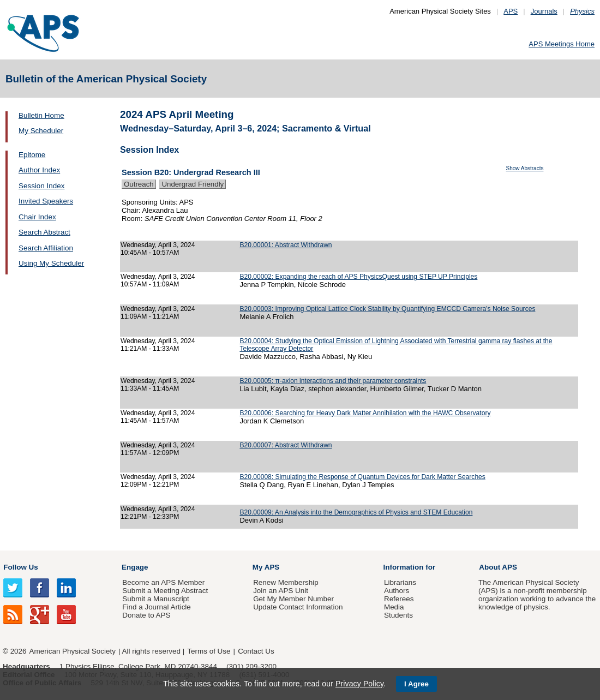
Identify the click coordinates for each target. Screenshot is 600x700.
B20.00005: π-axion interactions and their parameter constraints (333, 381)
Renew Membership (286, 582)
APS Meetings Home (562, 44)
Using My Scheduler (51, 263)
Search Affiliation (46, 248)
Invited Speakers (46, 201)
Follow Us (20, 567)
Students (398, 615)
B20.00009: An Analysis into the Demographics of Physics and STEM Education (356, 512)
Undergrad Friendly (193, 184)
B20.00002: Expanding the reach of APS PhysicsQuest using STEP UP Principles (358, 277)
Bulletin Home (41, 115)
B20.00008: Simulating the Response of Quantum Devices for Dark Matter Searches (362, 477)
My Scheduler (41, 131)
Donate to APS (146, 615)
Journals (544, 11)
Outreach (139, 184)
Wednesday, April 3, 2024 (158, 245)
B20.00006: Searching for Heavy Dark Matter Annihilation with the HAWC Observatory (365, 413)
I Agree (416, 684)
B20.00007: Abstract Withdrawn (286, 445)
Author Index (39, 170)
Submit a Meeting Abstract (165, 591)
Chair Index (37, 217)
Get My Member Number (293, 599)
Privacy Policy (359, 684)
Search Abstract (44, 232)
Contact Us (256, 651)
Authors (397, 591)
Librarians (400, 582)
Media (394, 607)
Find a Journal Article (156, 607)
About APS (498, 567)
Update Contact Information (298, 607)
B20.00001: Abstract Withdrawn (286, 245)
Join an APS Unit (281, 591)
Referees (399, 599)
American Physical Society (73, 651)
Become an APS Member (163, 582)
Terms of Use (209, 651)
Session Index (41, 186)
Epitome (32, 155)
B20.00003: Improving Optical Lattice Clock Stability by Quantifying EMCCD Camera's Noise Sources (387, 309)
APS (511, 11)
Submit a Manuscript (155, 599)
